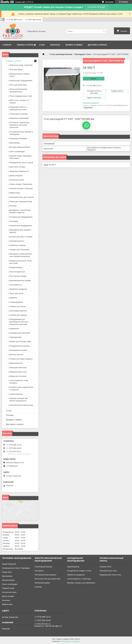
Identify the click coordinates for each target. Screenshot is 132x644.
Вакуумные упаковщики (19, 118)
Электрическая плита (108, 571)
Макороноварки (8, 580)
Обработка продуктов (18, 289)
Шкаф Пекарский (9, 564)
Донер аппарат (8, 596)
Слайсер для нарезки (18, 315)
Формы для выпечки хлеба (20, 341)
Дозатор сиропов (16, 355)
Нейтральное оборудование (21, 81)
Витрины (13, 206)
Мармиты (13, 298)
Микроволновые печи (18, 372)
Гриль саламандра (10, 584)
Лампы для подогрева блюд (21, 201)
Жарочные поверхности (19, 171)
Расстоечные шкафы (18, 276)
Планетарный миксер (43, 567)
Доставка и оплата (97, 45)
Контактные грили (17, 180)
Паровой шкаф (8, 588)
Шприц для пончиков (18, 376)
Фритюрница (7, 576)
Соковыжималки (16, 302)
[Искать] (104, 31)
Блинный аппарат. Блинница (21, 188)
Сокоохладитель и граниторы (79, 579)
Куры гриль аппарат (18, 167)
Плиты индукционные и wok (21, 96)
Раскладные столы (83, 54)
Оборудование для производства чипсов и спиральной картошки (19, 322)
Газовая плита (105, 567)
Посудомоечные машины (20, 346)
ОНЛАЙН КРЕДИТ (97, 7)
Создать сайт (20, 2)
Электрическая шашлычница (21, 405)
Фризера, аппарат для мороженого (81, 583)
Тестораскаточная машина (45, 575)
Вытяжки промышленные (20, 147)
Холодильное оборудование (21, 217)
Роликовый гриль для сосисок (22, 197)
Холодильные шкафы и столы (79, 571)
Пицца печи (7, 572)
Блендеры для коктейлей (20, 333)
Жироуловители (16, 363)
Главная (7, 45)
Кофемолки (14, 329)
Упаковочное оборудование (21, 226)
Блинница (6, 600)
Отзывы (10, 415)
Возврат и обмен (74, 45)
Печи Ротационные (17, 272)
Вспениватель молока (18, 350)
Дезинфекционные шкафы (20, 280)
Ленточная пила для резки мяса (47, 579)
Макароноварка (16, 267)
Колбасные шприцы (17, 245)
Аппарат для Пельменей (19, 250)
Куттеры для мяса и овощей (21, 237)
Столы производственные (61, 54)
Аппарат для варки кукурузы (21, 359)
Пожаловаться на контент (70, 641)
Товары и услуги (25, 45)
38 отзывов (109, 2)
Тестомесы (39, 571)
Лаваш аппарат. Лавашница (21, 184)
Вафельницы (15, 193)
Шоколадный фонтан (18, 311)
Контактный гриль (9, 592)
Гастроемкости (15, 285)
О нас (42, 45)
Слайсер (38, 587)
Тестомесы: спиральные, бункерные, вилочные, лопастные (20, 125)
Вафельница (7, 604)
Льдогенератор (73, 567)
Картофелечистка (17, 241)
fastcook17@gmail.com (15, 463)
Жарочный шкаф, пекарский (21, 65)
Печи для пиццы (16, 69)
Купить (94, 79)
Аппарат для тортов (17, 306)
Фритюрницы (15, 143)
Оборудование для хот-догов (21, 163)
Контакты (55, 45)
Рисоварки (14, 221)
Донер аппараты (16, 176)
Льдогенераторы (16, 394)
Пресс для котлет (16, 293)
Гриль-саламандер (17, 151)
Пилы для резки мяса (18, 85)
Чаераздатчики (16, 337)
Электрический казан (18, 368)
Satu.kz (77, 639)
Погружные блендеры (18, 138)
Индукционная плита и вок (110, 575)
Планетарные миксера (19, 114)
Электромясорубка (42, 583)
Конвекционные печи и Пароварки (16, 568)
